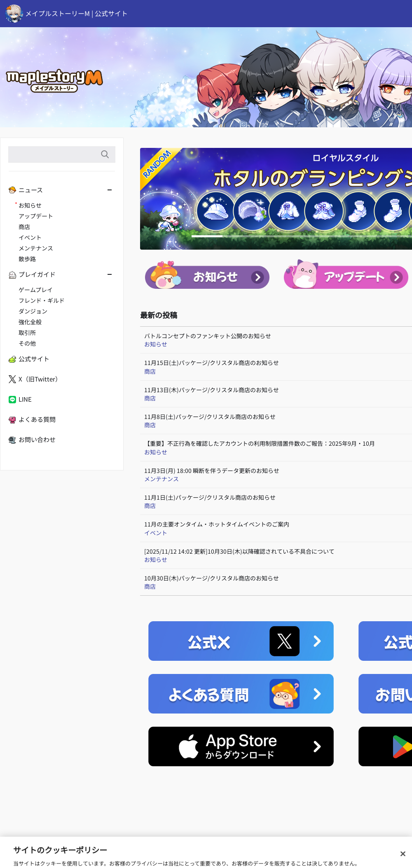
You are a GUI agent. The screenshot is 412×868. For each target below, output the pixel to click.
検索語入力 (105, 154)
